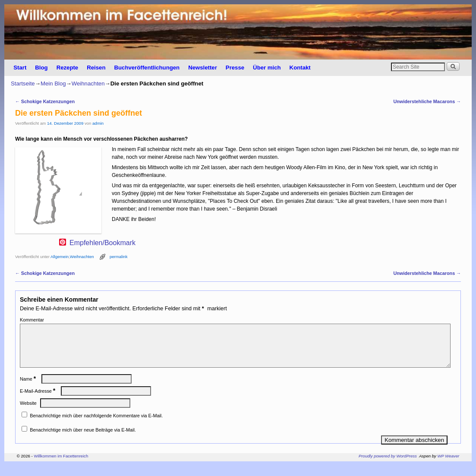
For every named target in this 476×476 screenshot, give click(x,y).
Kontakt (300, 68)
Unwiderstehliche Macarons (427, 101)
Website (28, 413)
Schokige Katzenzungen (45, 101)
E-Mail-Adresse (38, 401)
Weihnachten (88, 84)
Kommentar (32, 320)
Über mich (267, 68)
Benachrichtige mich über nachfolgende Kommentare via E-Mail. (96, 426)
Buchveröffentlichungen (147, 68)
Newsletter (203, 68)
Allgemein (60, 257)
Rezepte (68, 68)
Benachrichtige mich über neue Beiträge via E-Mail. (83, 440)
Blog (41, 68)
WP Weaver (449, 466)
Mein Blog (53, 84)
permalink (119, 257)
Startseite (23, 84)
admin (98, 123)
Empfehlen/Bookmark (102, 243)
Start (20, 68)
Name (29, 389)
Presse (235, 68)
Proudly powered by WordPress (388, 466)
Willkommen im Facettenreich (61, 466)
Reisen (96, 68)
